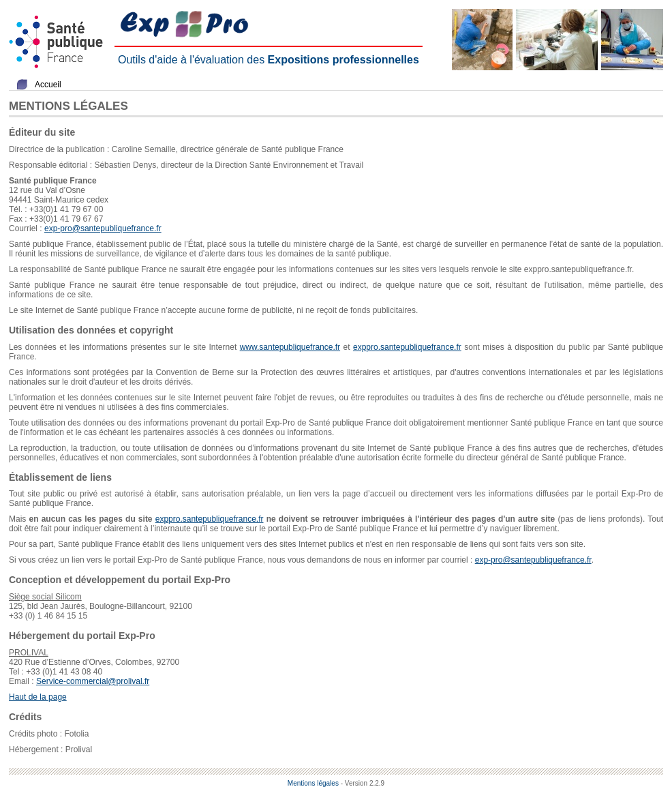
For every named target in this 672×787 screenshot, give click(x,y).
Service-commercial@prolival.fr (93, 681)
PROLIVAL (29, 653)
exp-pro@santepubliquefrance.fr (103, 228)
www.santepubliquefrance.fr (290, 347)
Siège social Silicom (45, 597)
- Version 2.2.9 (363, 783)
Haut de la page (38, 697)
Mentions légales (313, 783)
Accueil (48, 85)
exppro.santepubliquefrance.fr (407, 347)
